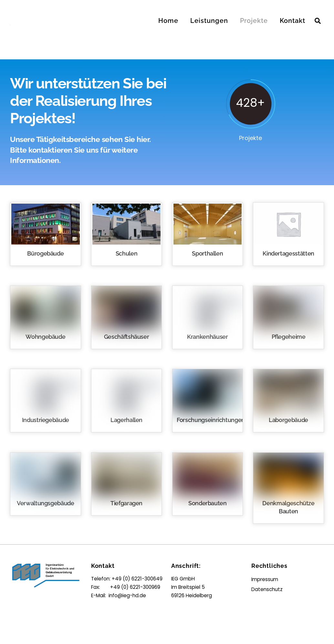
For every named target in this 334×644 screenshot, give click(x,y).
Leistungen (209, 21)
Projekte (254, 21)
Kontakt (292, 21)
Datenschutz (267, 589)
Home (168, 21)
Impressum (265, 579)
